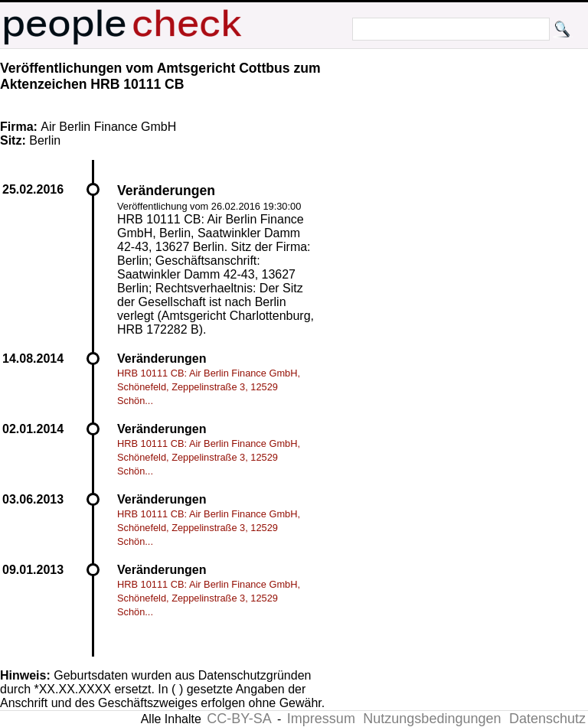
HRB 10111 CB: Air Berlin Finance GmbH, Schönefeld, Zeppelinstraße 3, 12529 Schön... (209, 387)
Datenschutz (547, 719)
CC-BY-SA (239, 719)
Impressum (321, 719)
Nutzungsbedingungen (432, 719)
